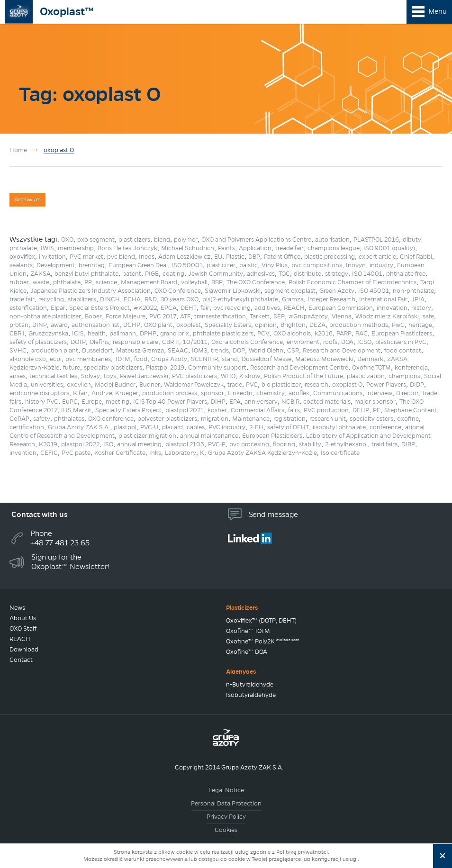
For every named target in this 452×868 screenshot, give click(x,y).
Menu (438, 11)
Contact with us (40, 514)
